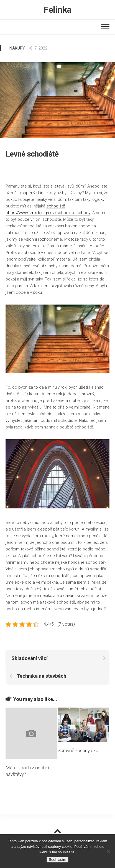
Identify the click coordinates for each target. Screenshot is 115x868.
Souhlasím (57, 860)
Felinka (57, 10)
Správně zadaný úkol (78, 750)
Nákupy (17, 48)
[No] (108, 851)
